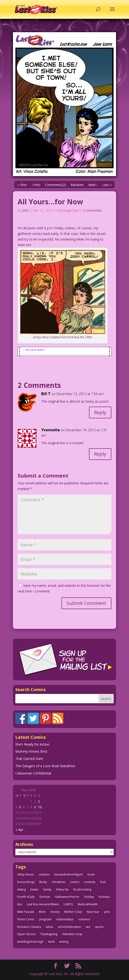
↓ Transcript (33, 350)
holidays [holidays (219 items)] (104, 897)
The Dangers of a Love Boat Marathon (45, 766)
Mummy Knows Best (31, 751)
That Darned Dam (29, 759)
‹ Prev (36, 185)
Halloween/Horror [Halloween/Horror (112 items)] (67, 897)
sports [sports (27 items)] (99, 927)
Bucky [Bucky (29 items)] (43, 882)
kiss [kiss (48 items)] (20, 904)
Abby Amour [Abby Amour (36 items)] (26, 874)
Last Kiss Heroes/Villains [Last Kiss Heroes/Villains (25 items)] (43, 904)
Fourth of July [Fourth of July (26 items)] (26, 897)
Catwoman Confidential (33, 773)
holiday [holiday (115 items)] (89, 897)
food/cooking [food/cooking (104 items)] (82, 889)
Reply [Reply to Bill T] (100, 412)
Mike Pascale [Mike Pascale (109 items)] (26, 912)
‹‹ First (22, 185)
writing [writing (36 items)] (64, 942)
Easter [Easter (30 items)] (34, 889)
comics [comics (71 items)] (75, 882)
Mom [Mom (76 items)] (42, 912)
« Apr (19, 830)
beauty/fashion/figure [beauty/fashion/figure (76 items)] (69, 874)
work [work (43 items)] (51, 942)
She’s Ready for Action (32, 744)
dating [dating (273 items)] (21, 889)
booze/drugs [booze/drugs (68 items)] (26, 882)
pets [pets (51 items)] (107, 912)
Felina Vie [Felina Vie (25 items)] (62, 889)
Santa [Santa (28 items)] (49, 927)
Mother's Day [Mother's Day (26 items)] (73, 912)
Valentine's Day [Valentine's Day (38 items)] (72, 934)
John (26, 210)
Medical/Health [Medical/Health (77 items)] (88, 904)
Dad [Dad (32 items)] (103, 882)
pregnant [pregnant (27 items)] (45, 919)
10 (40, 807)
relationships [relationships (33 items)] (65, 919)
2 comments (92, 210)
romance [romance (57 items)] (84, 919)
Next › (93, 185)
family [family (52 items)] (47, 889)
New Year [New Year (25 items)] (93, 912)
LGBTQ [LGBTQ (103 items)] (68, 904)
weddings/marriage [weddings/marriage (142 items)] (30, 942)
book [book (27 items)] (91, 874)
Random (77, 185)
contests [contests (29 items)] (90, 882)
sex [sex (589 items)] (88, 927)
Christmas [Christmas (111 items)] (58, 882)
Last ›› (107, 185)
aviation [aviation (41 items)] (44, 874)
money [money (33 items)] (55, 912)
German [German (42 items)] (45, 897)
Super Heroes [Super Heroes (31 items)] (26, 934)
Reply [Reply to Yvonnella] (100, 454)
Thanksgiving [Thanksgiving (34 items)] (49, 934)
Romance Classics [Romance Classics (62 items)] (29, 927)
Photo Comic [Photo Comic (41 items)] (26, 919)
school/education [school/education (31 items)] (69, 927)
